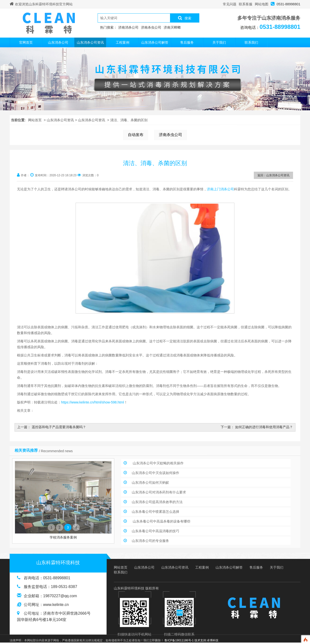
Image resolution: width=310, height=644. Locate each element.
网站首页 (35, 120)
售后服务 (187, 42)
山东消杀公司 (58, 42)
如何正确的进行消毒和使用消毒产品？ (264, 427)
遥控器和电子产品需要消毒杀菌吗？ (59, 427)
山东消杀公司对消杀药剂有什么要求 (159, 492)
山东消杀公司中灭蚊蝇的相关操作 (158, 463)
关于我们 (219, 42)
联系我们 (251, 42)
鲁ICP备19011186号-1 (179, 640)
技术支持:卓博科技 (206, 640)
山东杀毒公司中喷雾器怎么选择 (155, 512)
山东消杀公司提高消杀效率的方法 (157, 502)
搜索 (185, 18)
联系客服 (246, 4)
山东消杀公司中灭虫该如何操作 (155, 473)
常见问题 (230, 4)
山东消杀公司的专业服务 (150, 541)
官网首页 (26, 42)
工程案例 (123, 42)
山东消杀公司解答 (155, 42)
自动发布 (136, 135)
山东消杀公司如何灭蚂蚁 (150, 483)
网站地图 (262, 4)
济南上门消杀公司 (220, 189)
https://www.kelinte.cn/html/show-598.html (93, 402)
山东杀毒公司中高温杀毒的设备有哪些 (161, 521)
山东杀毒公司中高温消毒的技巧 (155, 531)
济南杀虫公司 (170, 135)
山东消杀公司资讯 (90, 42)
